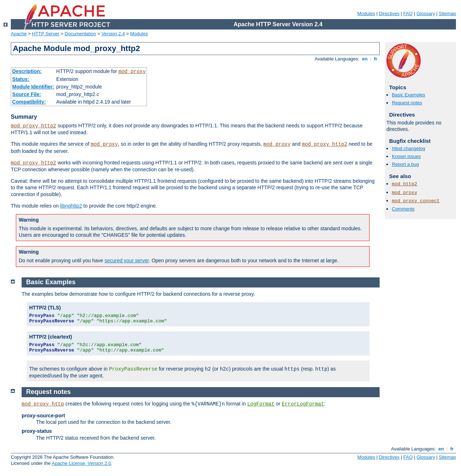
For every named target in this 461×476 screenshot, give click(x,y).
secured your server (127, 260)
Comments (403, 209)
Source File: (27, 94)
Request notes (407, 103)
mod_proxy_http (43, 404)
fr (376, 59)
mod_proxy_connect (416, 201)
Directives (389, 13)
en (365, 59)
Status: (21, 79)
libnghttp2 (71, 206)
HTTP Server (46, 34)
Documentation (80, 34)
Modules (366, 13)
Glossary (426, 13)
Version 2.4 (113, 34)
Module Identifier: (33, 87)
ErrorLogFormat (303, 404)
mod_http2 (404, 184)
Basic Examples (408, 95)
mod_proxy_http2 (33, 126)
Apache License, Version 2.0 (81, 463)
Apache (19, 34)
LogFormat (261, 404)
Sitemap (447, 13)
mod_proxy (132, 72)
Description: (27, 71)
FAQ (408, 13)
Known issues (406, 156)
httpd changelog (409, 148)
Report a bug (405, 164)
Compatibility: (29, 102)
